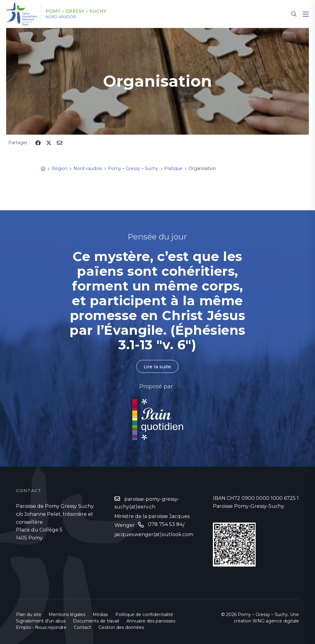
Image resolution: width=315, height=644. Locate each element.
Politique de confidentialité (144, 614)
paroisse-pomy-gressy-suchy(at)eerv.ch (147, 503)
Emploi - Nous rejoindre (41, 627)
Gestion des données (121, 627)
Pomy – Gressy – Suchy (83, 11)
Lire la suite (157, 367)
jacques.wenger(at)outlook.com (154, 535)
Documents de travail (96, 621)
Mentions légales (67, 614)
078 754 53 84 (165, 525)
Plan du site (29, 614)
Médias (100, 614)
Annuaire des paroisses (151, 621)
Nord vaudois (68, 17)
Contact (82, 627)
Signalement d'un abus (41, 621)
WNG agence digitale (276, 621)
